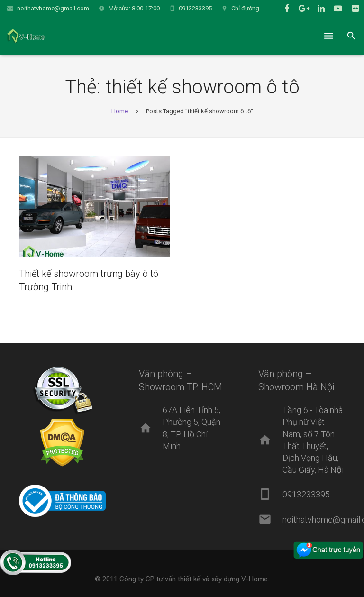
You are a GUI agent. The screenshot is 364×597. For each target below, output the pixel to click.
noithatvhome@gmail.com (53, 8)
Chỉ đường (245, 8)
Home (120, 111)
